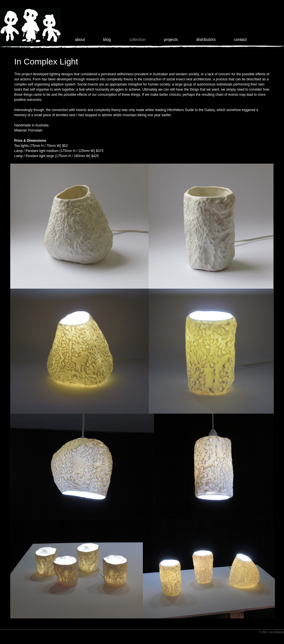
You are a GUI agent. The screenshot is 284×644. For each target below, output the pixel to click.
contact (240, 39)
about (80, 39)
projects (171, 39)
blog (107, 39)
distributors (206, 39)
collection (137, 39)
